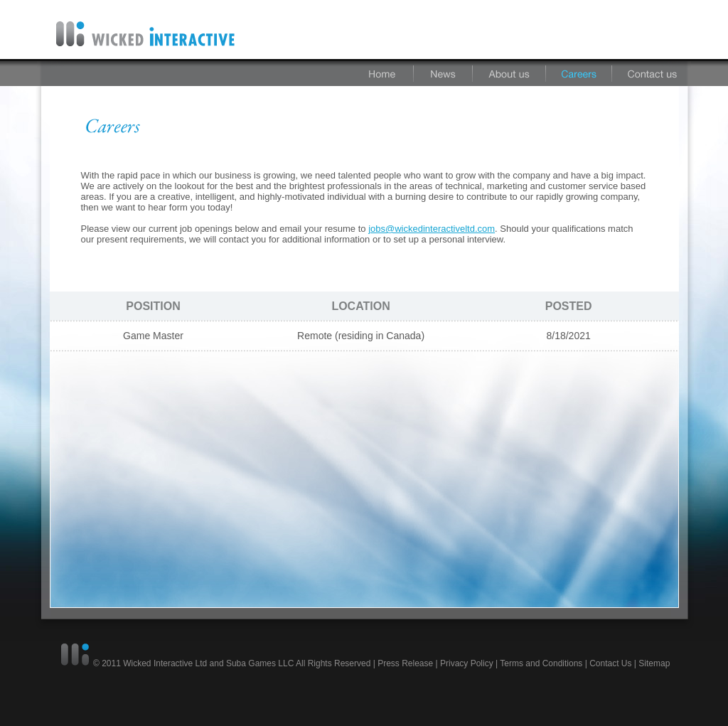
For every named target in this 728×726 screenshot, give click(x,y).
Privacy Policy (467, 663)
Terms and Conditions (541, 663)
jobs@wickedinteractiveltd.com (432, 229)
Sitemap (654, 663)
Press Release (405, 663)
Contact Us (610, 663)
